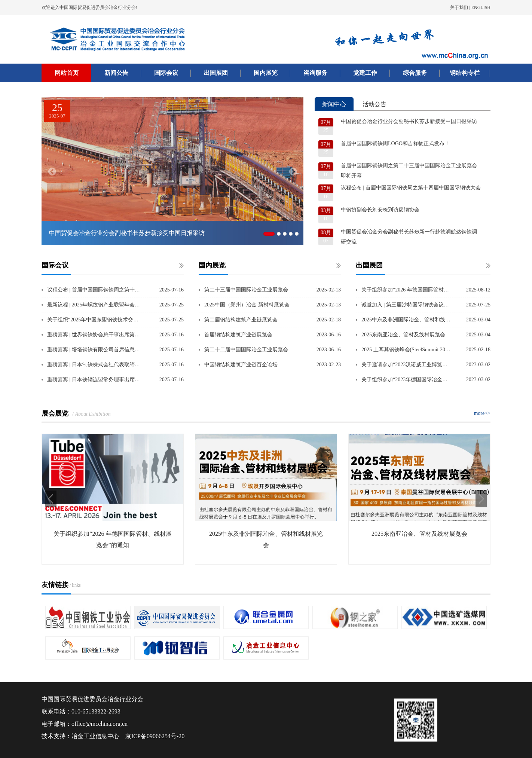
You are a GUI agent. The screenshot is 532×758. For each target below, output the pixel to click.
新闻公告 (116, 73)
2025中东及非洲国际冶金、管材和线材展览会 (407, 320)
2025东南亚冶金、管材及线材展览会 (403, 335)
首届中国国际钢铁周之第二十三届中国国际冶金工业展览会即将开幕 (409, 171)
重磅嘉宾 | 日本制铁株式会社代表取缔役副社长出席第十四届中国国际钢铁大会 (95, 365)
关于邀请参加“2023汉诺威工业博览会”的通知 (407, 365)
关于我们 (459, 7)
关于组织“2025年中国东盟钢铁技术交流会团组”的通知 (95, 320)
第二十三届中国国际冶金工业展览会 (246, 290)
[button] (51, 499)
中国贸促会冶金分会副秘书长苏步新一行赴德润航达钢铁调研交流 (409, 237)
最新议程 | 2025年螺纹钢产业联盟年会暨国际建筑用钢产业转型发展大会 (95, 305)
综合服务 (415, 73)
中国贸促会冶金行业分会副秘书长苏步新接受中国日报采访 (409, 121)
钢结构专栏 (465, 73)
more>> (482, 413)
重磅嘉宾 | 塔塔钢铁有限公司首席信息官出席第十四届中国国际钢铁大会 (95, 350)
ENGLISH (481, 7)
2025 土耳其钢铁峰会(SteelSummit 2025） (407, 350)
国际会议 (166, 73)
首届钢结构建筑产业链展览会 (238, 335)
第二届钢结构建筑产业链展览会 (241, 320)
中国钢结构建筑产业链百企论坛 (241, 365)
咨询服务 (315, 73)
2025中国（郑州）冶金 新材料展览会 (247, 305)
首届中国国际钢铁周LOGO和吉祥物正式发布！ (395, 143)
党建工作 (365, 73)
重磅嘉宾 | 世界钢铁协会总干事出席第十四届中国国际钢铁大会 (95, 335)
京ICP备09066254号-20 (155, 736)
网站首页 (67, 73)
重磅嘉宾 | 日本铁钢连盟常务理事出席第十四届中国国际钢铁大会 (95, 380)
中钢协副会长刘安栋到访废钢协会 (380, 210)
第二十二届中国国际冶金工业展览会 (246, 350)
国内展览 (266, 73)
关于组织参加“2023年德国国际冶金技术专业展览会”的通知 (407, 380)
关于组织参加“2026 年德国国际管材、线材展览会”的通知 (407, 290)
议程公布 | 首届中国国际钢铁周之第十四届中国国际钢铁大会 (411, 188)
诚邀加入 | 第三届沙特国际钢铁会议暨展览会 (407, 305)
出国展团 (216, 73)
